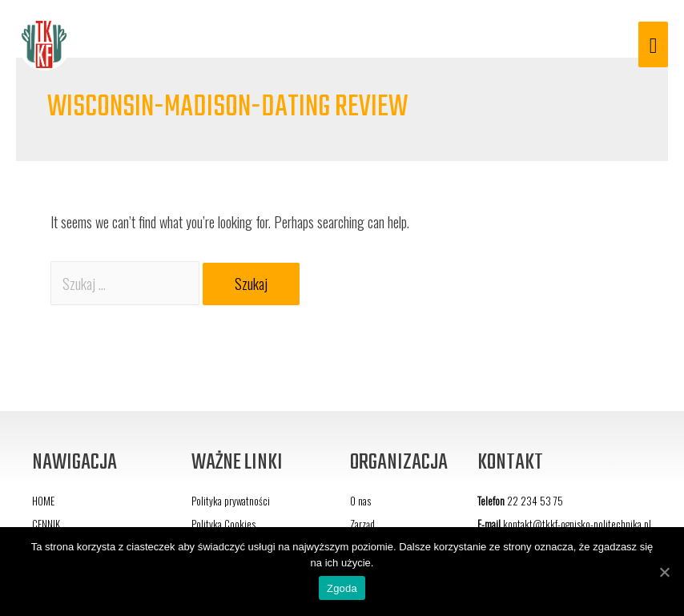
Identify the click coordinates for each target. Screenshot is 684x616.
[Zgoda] (664, 572)
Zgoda (342, 588)
